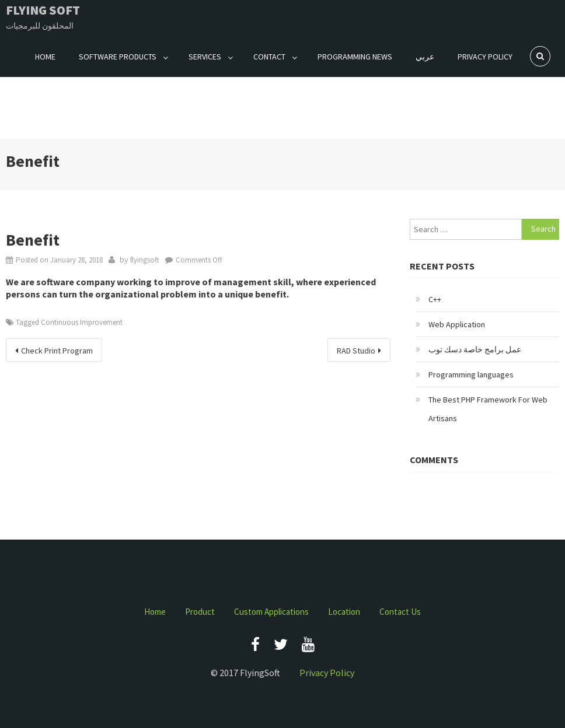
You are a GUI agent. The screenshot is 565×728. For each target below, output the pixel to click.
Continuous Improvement (82, 322)
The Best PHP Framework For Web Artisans (488, 409)
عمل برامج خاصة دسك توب (475, 349)
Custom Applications (271, 612)
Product (200, 612)
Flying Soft (43, 10)
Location (344, 612)
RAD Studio (356, 351)
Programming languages (471, 374)
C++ (435, 299)
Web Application (457, 324)
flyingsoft (145, 260)
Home (45, 57)
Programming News (355, 57)
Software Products (118, 57)
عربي (425, 57)
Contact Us (400, 612)
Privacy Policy (485, 57)
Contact (269, 57)
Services (205, 57)
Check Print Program (57, 351)
